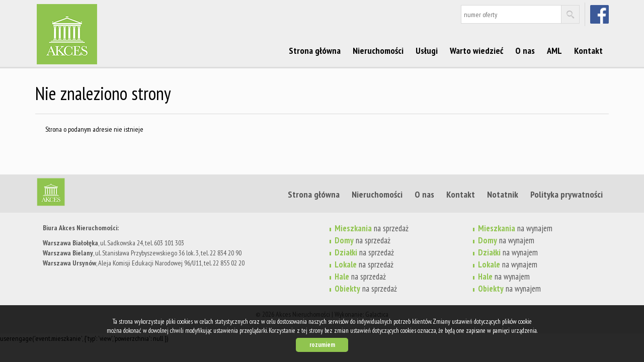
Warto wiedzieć (476, 50)
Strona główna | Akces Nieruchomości (113, 194)
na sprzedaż (372, 228)
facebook (600, 14)
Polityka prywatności (567, 194)
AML (554, 50)
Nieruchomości (378, 50)
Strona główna (315, 50)
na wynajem (515, 228)
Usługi (427, 50)
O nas (525, 50)
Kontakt (588, 50)
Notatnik (503, 194)
